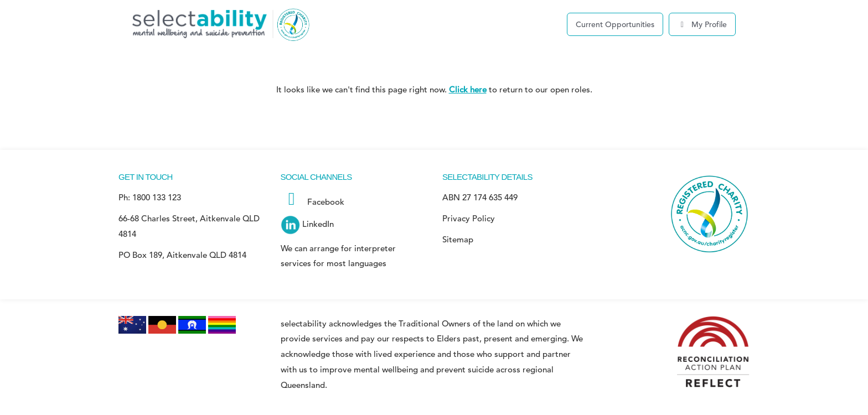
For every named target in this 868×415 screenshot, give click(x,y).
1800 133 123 (157, 197)
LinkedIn (307, 224)
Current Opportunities (615, 24)
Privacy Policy (469, 218)
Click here (468, 89)
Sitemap (458, 239)
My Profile (702, 24)
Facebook (312, 202)
